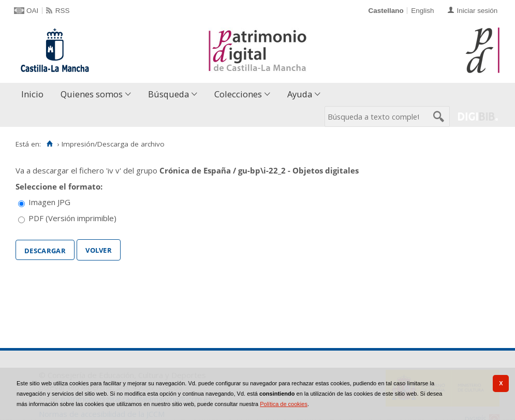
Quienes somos (92, 94)
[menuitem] (35, 95)
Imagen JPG (49, 202)
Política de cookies (284, 404)
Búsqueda (168, 94)
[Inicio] (49, 144)
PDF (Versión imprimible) (72, 218)
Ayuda (300, 94)
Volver (99, 249)
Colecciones (238, 94)
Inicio (32, 94)
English (422, 11)
